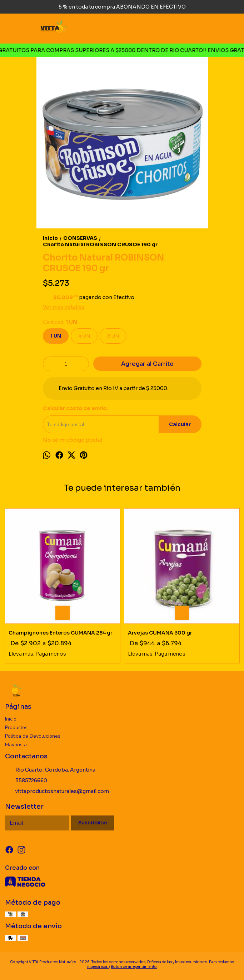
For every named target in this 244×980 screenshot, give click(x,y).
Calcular (180, 425)
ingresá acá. (98, 967)
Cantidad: (60, 322)
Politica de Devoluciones (33, 736)
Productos (16, 728)
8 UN (113, 336)
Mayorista (16, 745)
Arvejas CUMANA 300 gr (160, 633)
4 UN (84, 336)
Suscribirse (93, 823)
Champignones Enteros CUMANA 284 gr (61, 633)
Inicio (11, 719)
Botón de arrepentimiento (134, 967)
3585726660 (26, 781)
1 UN (56, 336)
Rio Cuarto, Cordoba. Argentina (50, 770)
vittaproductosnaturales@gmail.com (57, 792)
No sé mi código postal (73, 440)
